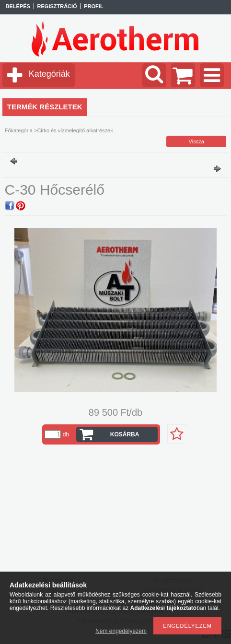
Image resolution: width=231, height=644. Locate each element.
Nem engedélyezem (121, 631)
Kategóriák (49, 74)
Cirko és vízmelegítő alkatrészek (75, 130)
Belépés (18, 6)
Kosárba (125, 434)
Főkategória (19, 130)
